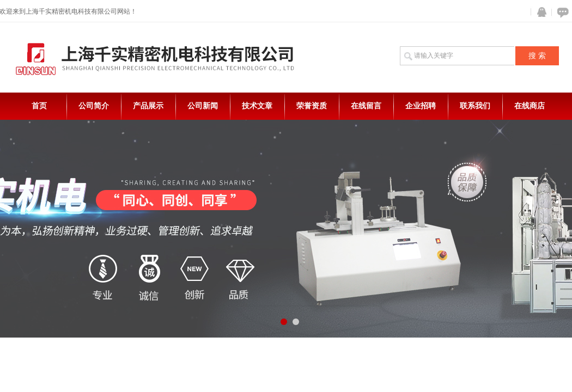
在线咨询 (561, 12)
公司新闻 (203, 106)
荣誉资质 (312, 106)
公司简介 (94, 106)
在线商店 (530, 106)
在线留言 (366, 106)
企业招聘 (421, 106)
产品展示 (148, 106)
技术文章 (257, 106)
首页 (39, 106)
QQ (539, 12)
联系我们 (475, 106)
